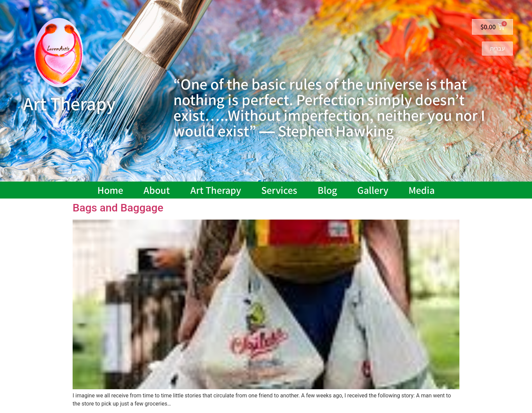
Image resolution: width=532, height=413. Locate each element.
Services (279, 190)
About (157, 190)
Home (110, 190)
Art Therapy (216, 190)
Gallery (373, 190)
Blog (327, 190)
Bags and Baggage (118, 208)
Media (422, 190)
